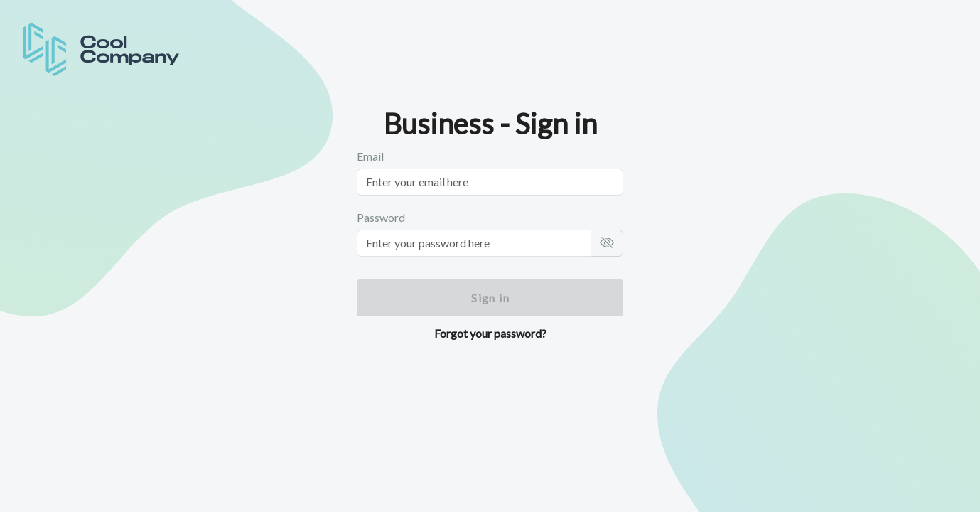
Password (381, 217)
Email (370, 156)
